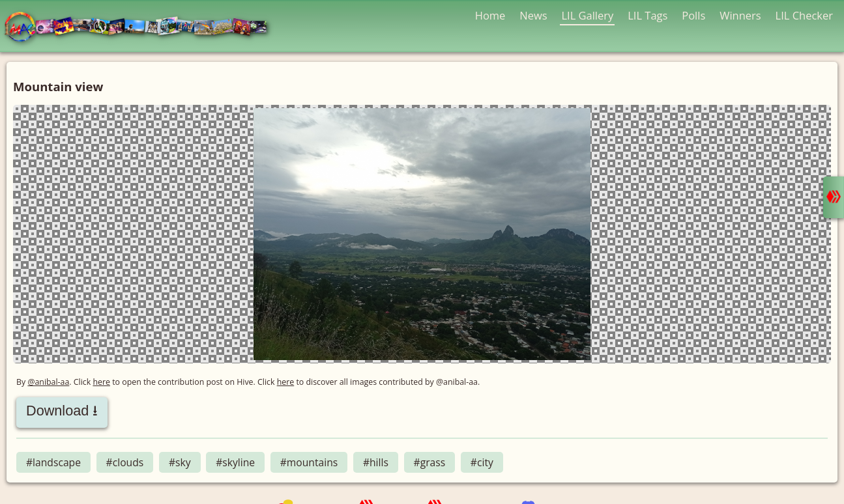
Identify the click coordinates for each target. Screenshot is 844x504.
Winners (740, 15)
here (101, 382)
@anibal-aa (48, 382)
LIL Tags (648, 15)
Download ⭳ (62, 411)
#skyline (235, 462)
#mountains (309, 462)
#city (482, 462)
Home (490, 15)
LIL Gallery (587, 15)
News (533, 15)
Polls (693, 15)
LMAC (142, 28)
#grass (430, 462)
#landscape (53, 462)
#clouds (125, 462)
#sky (180, 462)
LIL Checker (804, 15)
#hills (376, 462)
